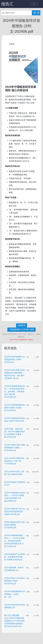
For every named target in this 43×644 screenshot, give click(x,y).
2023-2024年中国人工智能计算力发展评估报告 (14, 473)
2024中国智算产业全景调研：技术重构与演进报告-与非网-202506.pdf (15, 557)
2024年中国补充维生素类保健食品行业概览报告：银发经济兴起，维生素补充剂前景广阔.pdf (15, 374)
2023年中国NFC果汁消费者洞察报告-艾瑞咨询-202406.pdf (15, 448)
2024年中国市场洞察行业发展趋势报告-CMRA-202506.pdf (15, 359)
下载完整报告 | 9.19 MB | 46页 (21, 330)
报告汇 (7, 4)
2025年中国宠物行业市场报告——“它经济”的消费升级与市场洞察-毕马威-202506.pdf (15, 497)
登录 (34, 4)
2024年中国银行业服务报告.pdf (15, 483)
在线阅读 (22, 325)
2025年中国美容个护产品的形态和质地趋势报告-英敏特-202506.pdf (15, 511)
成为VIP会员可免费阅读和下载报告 (21, 340)
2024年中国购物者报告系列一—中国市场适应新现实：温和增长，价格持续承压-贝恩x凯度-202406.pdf (15, 392)
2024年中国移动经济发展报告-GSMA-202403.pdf (15, 420)
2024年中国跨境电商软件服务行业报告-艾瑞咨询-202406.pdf (15, 408)
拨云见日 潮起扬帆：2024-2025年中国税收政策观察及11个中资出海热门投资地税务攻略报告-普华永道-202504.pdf (14, 621)
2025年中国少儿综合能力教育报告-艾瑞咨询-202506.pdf (15, 581)
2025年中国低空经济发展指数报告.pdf (15, 606)
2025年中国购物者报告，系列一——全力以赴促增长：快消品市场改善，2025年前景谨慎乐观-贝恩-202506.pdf (15, 541)
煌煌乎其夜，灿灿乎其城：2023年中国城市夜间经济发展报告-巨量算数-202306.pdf (15, 433)
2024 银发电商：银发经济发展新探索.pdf (14, 569)
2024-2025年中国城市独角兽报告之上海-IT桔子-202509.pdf (14, 461)
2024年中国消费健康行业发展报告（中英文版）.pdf (15, 594)
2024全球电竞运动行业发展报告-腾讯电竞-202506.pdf (15, 525)
